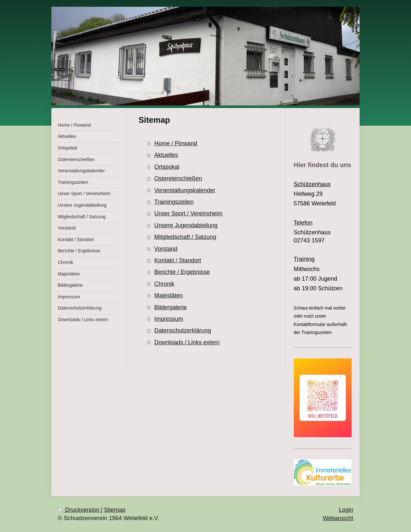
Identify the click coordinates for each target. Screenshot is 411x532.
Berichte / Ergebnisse (182, 272)
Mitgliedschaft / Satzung (185, 237)
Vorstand (166, 249)
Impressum (169, 319)
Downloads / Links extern (187, 342)
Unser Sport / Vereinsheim (188, 213)
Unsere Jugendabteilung (186, 225)
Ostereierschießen (178, 178)
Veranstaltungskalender (185, 190)
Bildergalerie (171, 307)
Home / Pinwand (176, 143)
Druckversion (79, 510)
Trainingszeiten (174, 202)
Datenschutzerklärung (183, 330)
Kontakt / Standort (178, 260)
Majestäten (169, 295)
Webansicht (338, 518)
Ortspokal (167, 167)
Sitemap (115, 510)
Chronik (165, 284)
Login (346, 510)
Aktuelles (166, 155)
